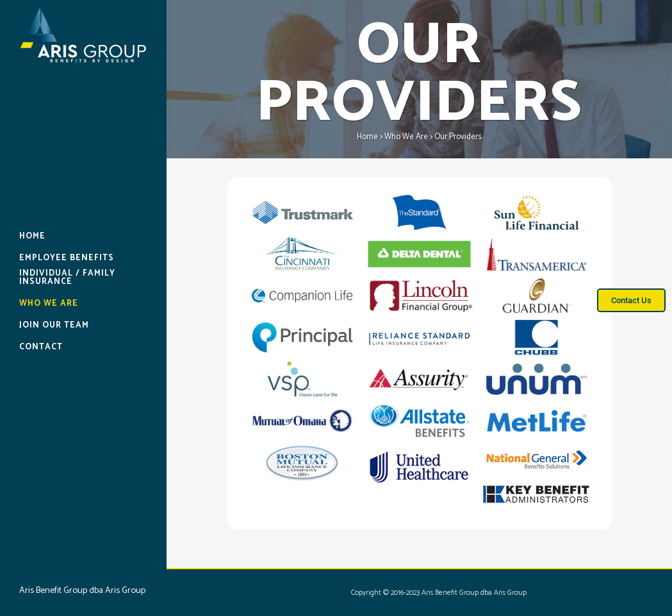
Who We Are (406, 137)
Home (367, 137)
